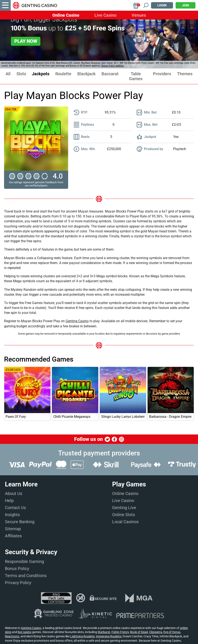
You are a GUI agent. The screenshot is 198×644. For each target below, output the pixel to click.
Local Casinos (125, 522)
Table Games (136, 76)
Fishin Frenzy (120, 632)
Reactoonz (12, 636)
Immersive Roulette (109, 636)
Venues (139, 15)
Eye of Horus (172, 632)
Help (9, 501)
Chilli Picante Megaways (72, 417)
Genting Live (124, 508)
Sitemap (13, 529)
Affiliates (13, 536)
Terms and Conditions (26, 576)
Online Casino (66, 15)
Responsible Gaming (24, 561)
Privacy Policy (18, 583)
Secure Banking (20, 522)
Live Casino (105, 15)
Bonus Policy (17, 569)
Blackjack (86, 74)
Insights (12, 515)
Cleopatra (156, 632)
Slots (21, 74)
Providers (162, 74)
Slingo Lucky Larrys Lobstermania (123, 417)
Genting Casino (77, 321)
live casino (25, 632)
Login (162, 5)
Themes (185, 74)
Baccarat (110, 74)
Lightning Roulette (82, 636)
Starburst (104, 632)
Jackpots (41, 74)
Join (186, 5)
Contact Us (15, 508)
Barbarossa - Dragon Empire (170, 417)
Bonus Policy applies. (113, 66)
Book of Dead (139, 632)
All (8, 74)
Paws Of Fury (16, 417)
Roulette (63, 74)
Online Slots (124, 515)
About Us (14, 493)
